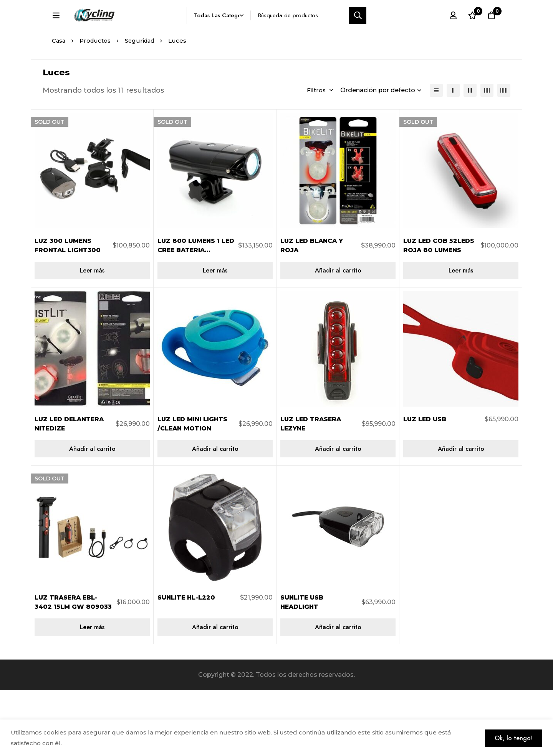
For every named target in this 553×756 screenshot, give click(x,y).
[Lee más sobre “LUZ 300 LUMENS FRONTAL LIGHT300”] (92, 336)
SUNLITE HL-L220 (187, 663)
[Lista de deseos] (472, 30)
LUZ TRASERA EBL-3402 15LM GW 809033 (67, 672)
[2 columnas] (453, 156)
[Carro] (491, 30)
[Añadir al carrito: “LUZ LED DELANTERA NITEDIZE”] (92, 514)
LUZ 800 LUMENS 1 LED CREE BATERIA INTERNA (190, 316)
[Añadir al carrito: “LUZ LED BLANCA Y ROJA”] (338, 336)
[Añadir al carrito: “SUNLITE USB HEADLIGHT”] (338, 693)
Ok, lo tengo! (513, 738)
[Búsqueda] (376, 29)
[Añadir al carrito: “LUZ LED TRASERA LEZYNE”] (338, 514)
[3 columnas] (470, 156)
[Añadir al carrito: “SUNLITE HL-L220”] (215, 693)
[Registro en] (453, 30)
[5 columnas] (504, 156)
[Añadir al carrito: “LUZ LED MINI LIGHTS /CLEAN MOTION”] (215, 514)
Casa (59, 106)
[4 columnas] (487, 156)
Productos (96, 106)
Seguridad (142, 106)
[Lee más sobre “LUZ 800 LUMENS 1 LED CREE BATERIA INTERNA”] (215, 336)
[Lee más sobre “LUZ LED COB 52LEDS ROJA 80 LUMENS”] (461, 336)
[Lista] (436, 156)
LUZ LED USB (425, 485)
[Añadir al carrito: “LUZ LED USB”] (461, 514)
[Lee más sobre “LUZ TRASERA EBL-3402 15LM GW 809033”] (92, 693)
